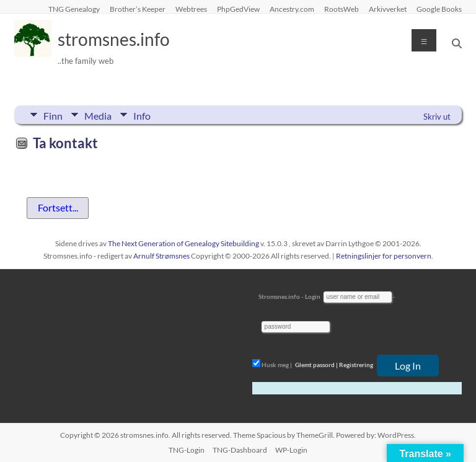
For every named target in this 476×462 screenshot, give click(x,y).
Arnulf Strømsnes (161, 256)
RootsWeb (342, 9)
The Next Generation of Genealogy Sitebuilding (183, 243)
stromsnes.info (114, 39)
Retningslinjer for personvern (384, 256)
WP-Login (291, 450)
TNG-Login (187, 450)
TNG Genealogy (74, 9)
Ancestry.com (292, 9)
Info (142, 115)
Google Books (439, 9)
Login (313, 296)
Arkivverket (388, 9)
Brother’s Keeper (138, 9)
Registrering (356, 365)
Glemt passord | (316, 365)
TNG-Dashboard (240, 450)
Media (98, 115)
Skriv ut (437, 117)
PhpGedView (238, 9)
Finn (53, 115)
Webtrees (191, 9)
